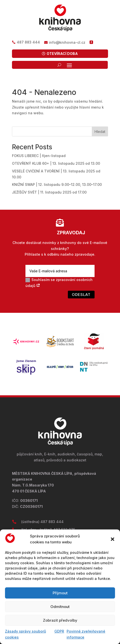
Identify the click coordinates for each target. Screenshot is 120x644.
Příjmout (60, 593)
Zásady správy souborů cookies (25, 634)
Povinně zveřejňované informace (86, 634)
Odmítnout (60, 607)
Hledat (100, 132)
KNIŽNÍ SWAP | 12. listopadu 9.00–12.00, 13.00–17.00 (57, 184)
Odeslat (81, 295)
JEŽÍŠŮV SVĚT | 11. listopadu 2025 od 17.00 (49, 192)
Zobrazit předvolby (60, 620)
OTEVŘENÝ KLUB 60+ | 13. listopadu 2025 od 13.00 (56, 163)
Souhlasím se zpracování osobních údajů (59, 283)
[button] (113, 539)
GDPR (59, 631)
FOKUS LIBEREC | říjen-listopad (39, 156)
